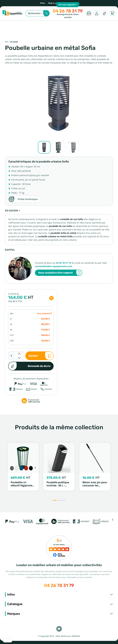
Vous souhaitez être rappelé (60, 273)
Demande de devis (29, 366)
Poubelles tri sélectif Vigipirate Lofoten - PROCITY (22, 485)
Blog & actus (54, 3)
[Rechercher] (37, 13)
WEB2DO (76, 636)
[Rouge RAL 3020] (26, 468)
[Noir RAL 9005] (31, 468)
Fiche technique (23, 199)
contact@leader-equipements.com (54, 266)
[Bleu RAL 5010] (21, 468)
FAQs (42, 3)
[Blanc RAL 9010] (17, 468)
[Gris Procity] (12, 468)
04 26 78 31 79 (68, 11)
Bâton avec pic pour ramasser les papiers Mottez (95, 485)
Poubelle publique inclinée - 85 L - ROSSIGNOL (58, 485)
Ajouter (41, 356)
